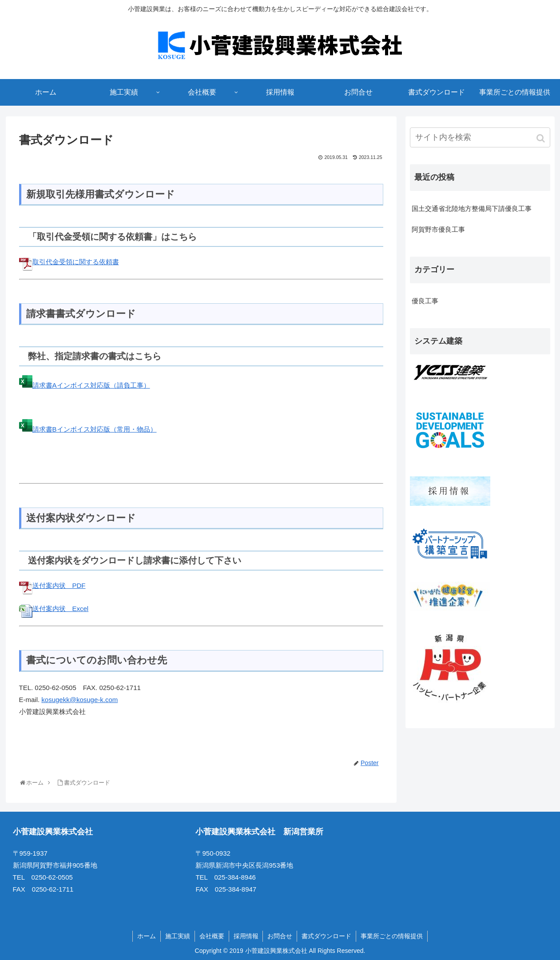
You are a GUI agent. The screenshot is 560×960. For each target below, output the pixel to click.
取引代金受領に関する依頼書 (69, 262)
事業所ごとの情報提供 (392, 936)
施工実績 (178, 936)
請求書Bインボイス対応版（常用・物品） (88, 429)
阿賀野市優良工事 (438, 229)
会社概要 (212, 936)
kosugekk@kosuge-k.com (79, 700)
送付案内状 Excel (54, 609)
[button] (542, 138)
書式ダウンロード (327, 936)
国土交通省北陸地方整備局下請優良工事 (472, 208)
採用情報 (246, 936)
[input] (480, 137)
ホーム (147, 936)
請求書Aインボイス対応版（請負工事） (85, 385)
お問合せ (280, 936)
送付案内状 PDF (52, 585)
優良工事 (425, 301)
